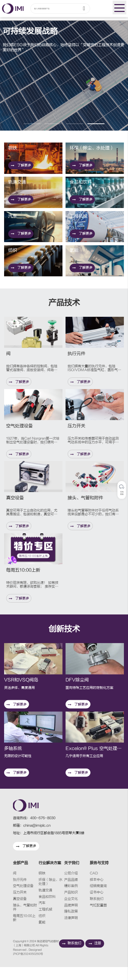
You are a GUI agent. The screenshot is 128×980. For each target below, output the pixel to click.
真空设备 (20, 912)
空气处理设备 (23, 899)
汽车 (42, 916)
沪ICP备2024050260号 (28, 967)
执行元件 (20, 893)
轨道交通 (45, 903)
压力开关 (20, 905)
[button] (32, 124)
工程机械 (45, 922)
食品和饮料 (47, 910)
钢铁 (42, 886)
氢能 (42, 935)
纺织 (42, 929)
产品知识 (71, 905)
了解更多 (22, 166)
